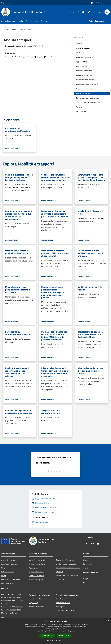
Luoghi (86, 579)
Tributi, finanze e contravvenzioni (89, 102)
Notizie (86, 560)
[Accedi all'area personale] (99, 3)
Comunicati (87, 564)
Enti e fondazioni (7, 572)
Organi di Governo (8, 560)
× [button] (109, 620)
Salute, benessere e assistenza (88, 98)
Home (6, 29)
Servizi (14, 29)
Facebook (9, 57)
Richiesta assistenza (36, 607)
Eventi (86, 582)
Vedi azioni (79, 38)
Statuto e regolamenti (10, 613)
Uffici (3, 568)
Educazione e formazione (85, 80)
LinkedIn (48, 57)
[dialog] (55, 631)
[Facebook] (77, 12)
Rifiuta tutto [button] (64, 635)
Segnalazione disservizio (38, 599)
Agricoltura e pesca (83, 48)
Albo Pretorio (61, 599)
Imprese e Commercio (37, 572)
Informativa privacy (63, 603)
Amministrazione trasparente (67, 595)
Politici (4, 576)
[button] (55, 640)
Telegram (38, 57)
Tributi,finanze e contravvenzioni (68, 568)
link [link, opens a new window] (76, 631)
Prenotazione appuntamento (39, 595)
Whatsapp (28, 57)
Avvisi (85, 568)
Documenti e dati (8, 583)
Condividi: (9, 53)
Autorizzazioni (82, 66)
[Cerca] (107, 12)
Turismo (79, 107)
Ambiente (80, 52)
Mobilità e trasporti (83, 93)
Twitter (18, 57)
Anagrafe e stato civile (85, 57)
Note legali (60, 607)
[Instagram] (88, 12)
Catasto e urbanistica (84, 71)
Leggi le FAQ (33, 603)
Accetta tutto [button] (47, 636)
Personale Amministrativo (11, 580)
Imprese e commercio (84, 89)
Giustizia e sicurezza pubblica (87, 84)
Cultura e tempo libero (85, 75)
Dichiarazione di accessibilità (66, 610)
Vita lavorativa (82, 111)
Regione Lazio (6, 3)
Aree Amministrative (9, 564)
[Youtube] (82, 12)
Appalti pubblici (82, 62)
